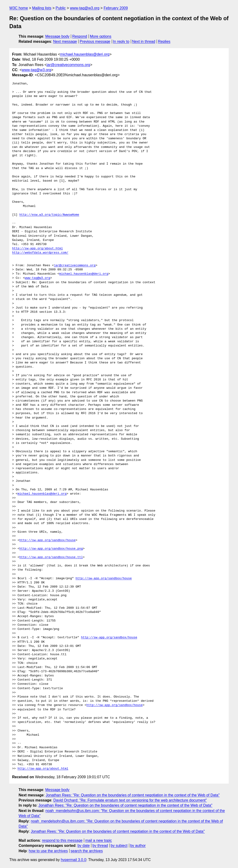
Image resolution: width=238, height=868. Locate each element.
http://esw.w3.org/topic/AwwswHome (49, 215)
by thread (100, 846)
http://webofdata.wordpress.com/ (40, 253)
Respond (80, 36)
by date (83, 846)
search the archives (87, 851)
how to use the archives (48, 851)
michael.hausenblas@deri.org (85, 54)
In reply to (121, 42)
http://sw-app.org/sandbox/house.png (51, 549)
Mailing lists (42, 8)
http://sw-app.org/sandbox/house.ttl (51, 557)
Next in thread (144, 42)
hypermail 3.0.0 (73, 860)
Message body (57, 36)
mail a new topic (99, 840)
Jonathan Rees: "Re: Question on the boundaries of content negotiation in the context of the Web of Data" (133, 795)
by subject (119, 846)
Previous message (95, 42)
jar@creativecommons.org (68, 65)
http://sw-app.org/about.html (37, 249)
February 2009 (116, 8)
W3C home (19, 8)
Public (61, 8)
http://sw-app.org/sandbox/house (47, 540)
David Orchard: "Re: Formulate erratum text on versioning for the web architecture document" (130, 800)
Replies (164, 42)
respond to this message (62, 840)
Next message (65, 42)
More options (101, 36)
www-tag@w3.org (85, 8)
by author (138, 846)
